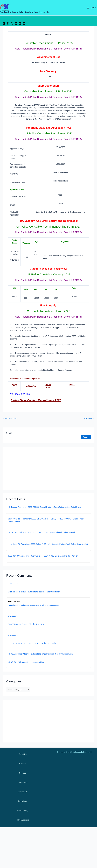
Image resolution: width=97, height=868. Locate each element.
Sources (23, 773)
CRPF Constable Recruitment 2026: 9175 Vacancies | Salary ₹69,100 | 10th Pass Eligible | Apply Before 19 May (46, 521)
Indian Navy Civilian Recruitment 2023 (36, 401)
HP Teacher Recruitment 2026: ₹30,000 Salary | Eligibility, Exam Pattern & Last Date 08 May (44, 507)
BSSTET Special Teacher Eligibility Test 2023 (26, 625)
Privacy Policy (23, 811)
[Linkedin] (29, 24)
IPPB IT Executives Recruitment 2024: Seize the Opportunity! (32, 644)
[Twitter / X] (17, 24)
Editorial (23, 764)
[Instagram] (36, 24)
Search (9, 433)
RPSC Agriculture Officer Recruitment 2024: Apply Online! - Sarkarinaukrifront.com (41, 654)
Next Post (89, 419)
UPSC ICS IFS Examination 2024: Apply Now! (26, 663)
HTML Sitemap (23, 820)
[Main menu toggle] (91, 8)
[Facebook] (4, 24)
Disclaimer (23, 801)
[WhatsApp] (10, 24)
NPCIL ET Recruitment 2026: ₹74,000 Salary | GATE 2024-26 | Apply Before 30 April (41, 533)
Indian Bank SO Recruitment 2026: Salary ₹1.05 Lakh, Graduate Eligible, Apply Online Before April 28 (48, 544)
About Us (23, 754)
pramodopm (13, 584)
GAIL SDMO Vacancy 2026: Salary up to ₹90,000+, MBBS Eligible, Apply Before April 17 (43, 556)
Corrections (23, 782)
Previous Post (10, 419)
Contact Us (23, 792)
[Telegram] (23, 24)
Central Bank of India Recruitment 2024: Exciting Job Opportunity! (34, 592)
